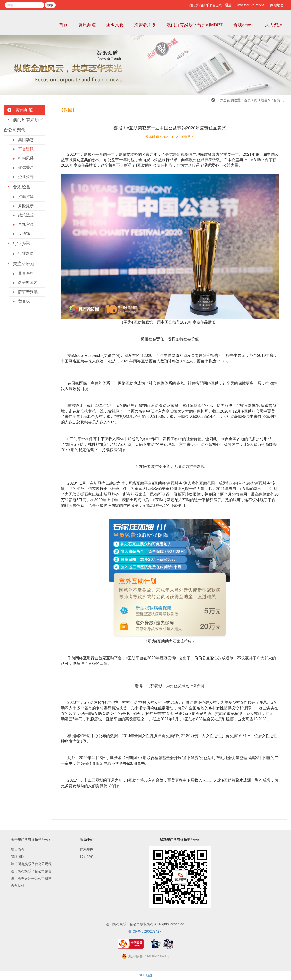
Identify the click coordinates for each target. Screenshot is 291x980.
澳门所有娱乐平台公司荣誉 (31, 871)
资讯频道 (87, 25)
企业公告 (26, 177)
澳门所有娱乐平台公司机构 (31, 878)
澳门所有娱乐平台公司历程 (31, 864)
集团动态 (26, 140)
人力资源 (274, 25)
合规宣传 (26, 224)
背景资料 (26, 273)
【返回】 (68, 110)
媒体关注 (26, 168)
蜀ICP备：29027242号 (145, 931)
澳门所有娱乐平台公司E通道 (210, 5)
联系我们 (87, 857)
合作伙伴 (18, 886)
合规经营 (242, 25)
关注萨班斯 (24, 264)
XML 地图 (145, 975)
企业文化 (115, 25)
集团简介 (18, 849)
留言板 (24, 301)
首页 (63, 25)
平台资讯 (277, 100)
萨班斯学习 (28, 283)
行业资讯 (22, 244)
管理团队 (18, 857)
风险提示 (26, 206)
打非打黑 (26, 197)
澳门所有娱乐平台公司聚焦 (24, 125)
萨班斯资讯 (28, 292)
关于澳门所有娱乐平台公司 (31, 840)
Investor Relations (251, 5)
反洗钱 (24, 234)
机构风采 (26, 158)
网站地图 (277, 5)
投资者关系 (145, 25)
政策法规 (26, 215)
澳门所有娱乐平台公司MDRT (195, 25)
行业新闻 (26, 254)
